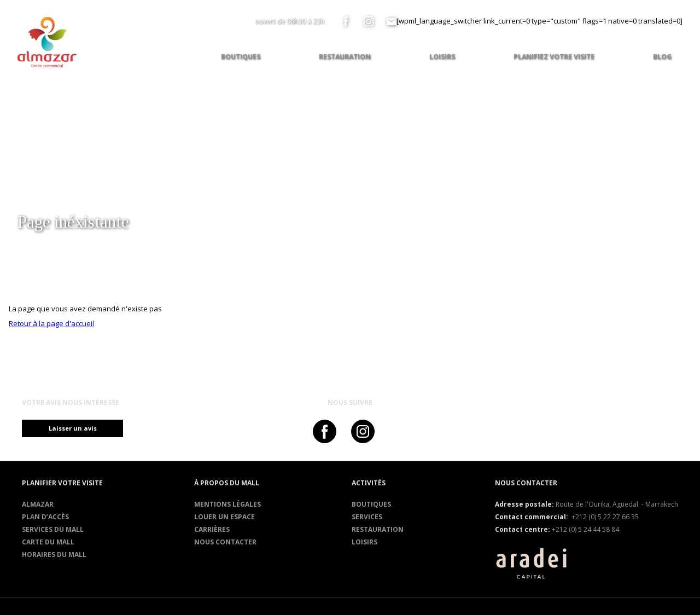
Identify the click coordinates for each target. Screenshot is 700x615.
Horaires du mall (54, 555)
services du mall (53, 529)
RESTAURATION (378, 529)
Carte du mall (48, 542)
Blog (662, 57)
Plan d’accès (45, 517)
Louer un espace (224, 517)
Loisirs (364, 542)
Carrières (212, 529)
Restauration (345, 57)
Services (367, 517)
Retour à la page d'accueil (51, 323)
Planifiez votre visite (554, 57)
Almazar (38, 504)
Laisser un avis (77, 428)
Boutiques (371, 504)
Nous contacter (225, 542)
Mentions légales (227, 504)
